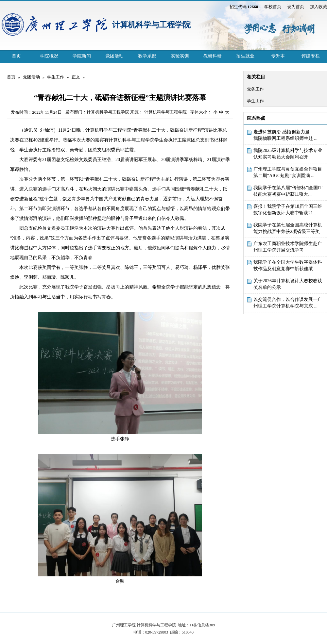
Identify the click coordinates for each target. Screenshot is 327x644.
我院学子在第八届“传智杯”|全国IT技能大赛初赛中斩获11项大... (288, 191)
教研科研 (213, 56)
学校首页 (273, 7)
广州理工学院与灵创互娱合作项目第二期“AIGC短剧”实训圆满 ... (288, 172)
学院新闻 (82, 56)
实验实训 (180, 56)
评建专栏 (311, 56)
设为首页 (296, 7)
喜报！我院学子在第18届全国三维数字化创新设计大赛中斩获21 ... (288, 210)
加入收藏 (318, 7)
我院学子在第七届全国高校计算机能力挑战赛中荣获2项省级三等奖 (288, 228)
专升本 (278, 56)
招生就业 (245, 56)
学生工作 (56, 77)
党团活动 (114, 56)
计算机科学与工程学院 (151, 25)
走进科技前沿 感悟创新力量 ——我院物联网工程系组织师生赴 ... (287, 135)
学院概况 (49, 56)
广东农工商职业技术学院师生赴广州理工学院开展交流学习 (288, 247)
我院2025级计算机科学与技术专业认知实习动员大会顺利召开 (288, 154)
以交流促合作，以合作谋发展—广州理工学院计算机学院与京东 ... (288, 303)
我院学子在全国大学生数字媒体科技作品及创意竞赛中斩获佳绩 (288, 265)
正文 (76, 77)
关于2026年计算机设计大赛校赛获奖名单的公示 (288, 284)
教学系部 (147, 56)
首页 (16, 56)
